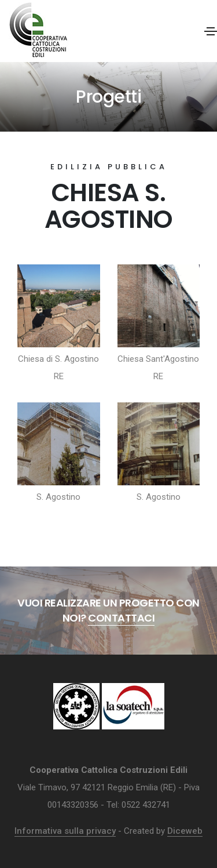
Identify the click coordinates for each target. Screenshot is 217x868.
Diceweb (185, 831)
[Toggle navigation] (211, 31)
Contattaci (121, 618)
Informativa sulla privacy (65, 831)
